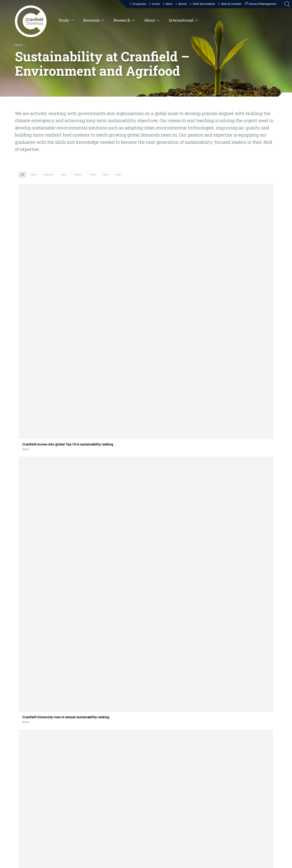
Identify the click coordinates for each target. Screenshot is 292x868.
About (152, 20)
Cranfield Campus (125, 736)
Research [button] (116, 179)
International (183, 20)
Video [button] (208, 179)
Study (66, 20)
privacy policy (41, 845)
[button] (46, 225)
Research (124, 20)
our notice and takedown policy (69, 841)
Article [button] (174, 179)
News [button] (136, 179)
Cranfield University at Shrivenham (131, 781)
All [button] (81, 179)
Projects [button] (154, 179)
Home (19, 45)
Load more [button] (146, 609)
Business (94, 20)
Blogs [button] (96, 179)
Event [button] (191, 179)
